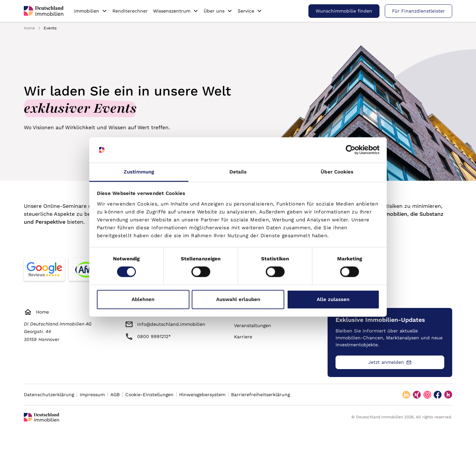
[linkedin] (406, 395)
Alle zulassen (333, 299)
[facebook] (438, 395)
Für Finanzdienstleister (418, 11)
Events (50, 28)
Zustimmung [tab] (139, 172)
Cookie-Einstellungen (149, 395)
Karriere (243, 337)
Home (29, 28)
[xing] (417, 395)
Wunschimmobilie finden (344, 11)
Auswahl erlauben (238, 299)
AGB (115, 395)
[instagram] (427, 395)
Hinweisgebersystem (202, 395)
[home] (44, 11)
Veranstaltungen (253, 325)
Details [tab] (238, 172)
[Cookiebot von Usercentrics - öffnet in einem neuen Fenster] (351, 150)
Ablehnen (143, 299)
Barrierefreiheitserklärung (260, 395)
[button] (91, 11)
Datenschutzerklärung (49, 395)
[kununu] (448, 395)
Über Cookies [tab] (337, 172)
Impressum (92, 395)
